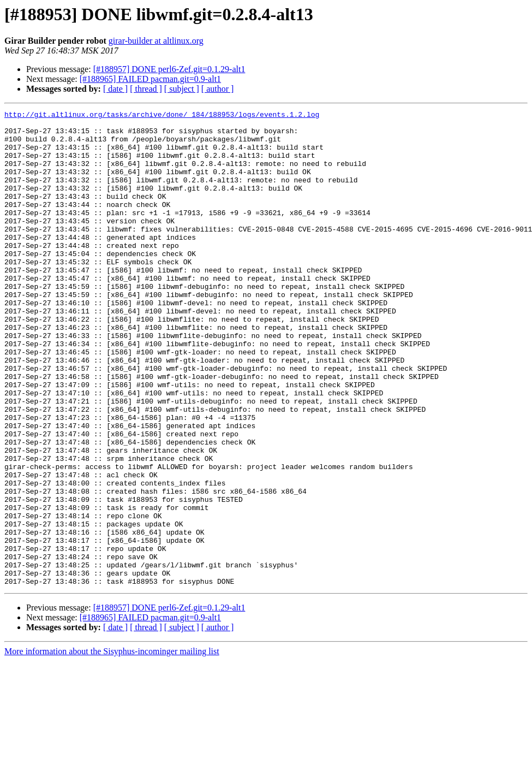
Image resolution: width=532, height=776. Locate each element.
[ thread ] (146, 89)
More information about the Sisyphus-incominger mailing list (112, 746)
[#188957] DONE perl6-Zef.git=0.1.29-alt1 (169, 69)
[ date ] (115, 89)
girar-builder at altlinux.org (156, 41)
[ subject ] (182, 89)
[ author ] (218, 89)
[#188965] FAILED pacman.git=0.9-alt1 (150, 79)
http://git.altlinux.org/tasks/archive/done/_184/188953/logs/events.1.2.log (162, 116)
